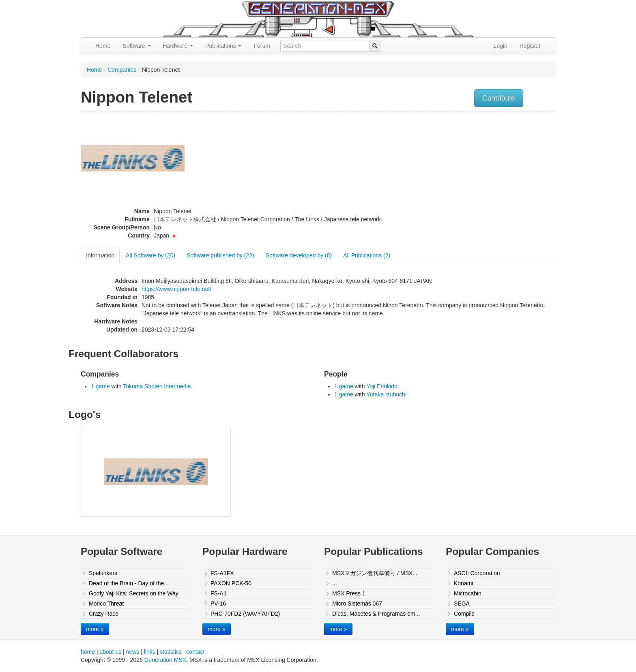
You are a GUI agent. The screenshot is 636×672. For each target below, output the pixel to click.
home (88, 652)
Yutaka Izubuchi (386, 394)
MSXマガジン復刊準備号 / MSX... (375, 573)
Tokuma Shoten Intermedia (157, 386)
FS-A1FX (222, 573)
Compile (464, 614)
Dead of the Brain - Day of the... (129, 583)
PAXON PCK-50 (231, 583)
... (335, 583)
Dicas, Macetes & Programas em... (376, 614)
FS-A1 (219, 593)
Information (100, 255)
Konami (463, 583)
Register (530, 46)
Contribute (499, 98)
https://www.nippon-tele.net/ (176, 289)
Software (136, 46)
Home (103, 46)
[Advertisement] (473, 172)
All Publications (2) (367, 255)
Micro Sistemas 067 (357, 604)
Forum (262, 46)
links (150, 652)
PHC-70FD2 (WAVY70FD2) (245, 614)
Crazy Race (104, 614)
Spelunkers (103, 573)
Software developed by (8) (299, 255)
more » (95, 629)
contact (195, 652)
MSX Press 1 (349, 593)
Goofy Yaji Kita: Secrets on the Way (134, 593)
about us (110, 652)
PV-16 (218, 604)
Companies (122, 70)
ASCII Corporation (477, 573)
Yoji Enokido (382, 386)
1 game (100, 386)
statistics (171, 652)
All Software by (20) (150, 255)
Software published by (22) (220, 255)
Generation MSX (165, 660)
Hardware (178, 46)
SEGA (462, 604)
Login (501, 46)
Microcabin (468, 593)
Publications (223, 46)
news (133, 652)
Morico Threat (106, 604)
